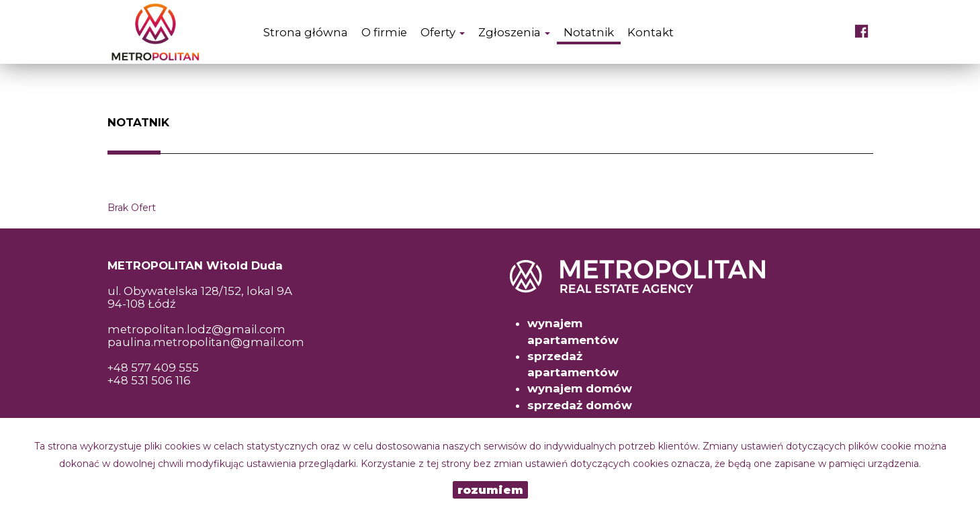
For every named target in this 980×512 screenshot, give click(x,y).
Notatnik (589, 32)
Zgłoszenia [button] (514, 32)
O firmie (384, 32)
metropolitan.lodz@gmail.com (196, 329)
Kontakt (651, 32)
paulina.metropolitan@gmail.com (206, 342)
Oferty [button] (443, 32)
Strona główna (306, 32)
